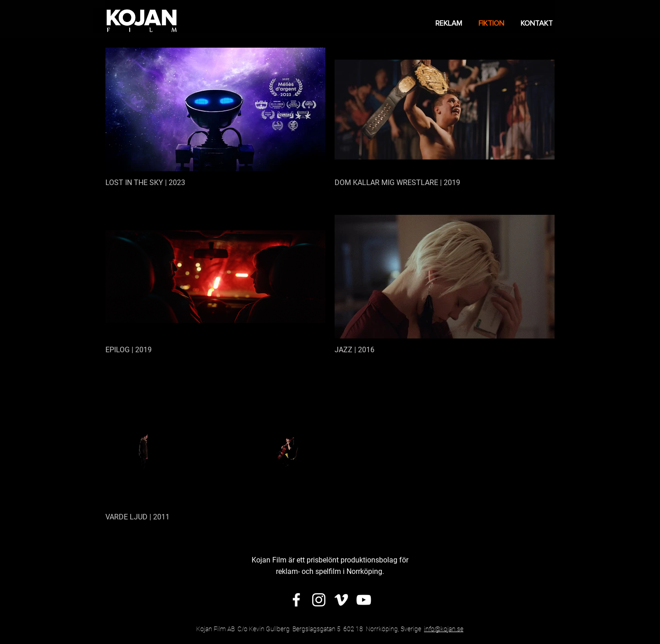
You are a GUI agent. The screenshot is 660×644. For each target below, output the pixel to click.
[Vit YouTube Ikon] (364, 600)
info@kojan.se (444, 629)
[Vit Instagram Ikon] (319, 600)
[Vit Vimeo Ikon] (341, 600)
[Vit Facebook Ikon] (296, 600)
